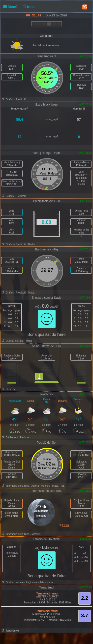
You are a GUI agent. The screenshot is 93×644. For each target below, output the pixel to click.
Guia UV (8, 389)
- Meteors (45, 486)
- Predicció (20, 99)
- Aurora (34, 486)
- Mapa (31, 293)
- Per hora (24, 438)
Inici (28, 7)
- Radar (31, 244)
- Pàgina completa (34, 582)
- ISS (62, 486)
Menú (11, 7)
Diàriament (9, 438)
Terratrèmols (10, 631)
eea (54, 307)
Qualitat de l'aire (12, 341)
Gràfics (7, 99)
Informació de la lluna (15, 486)
